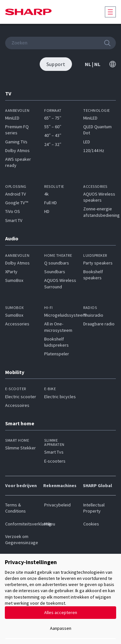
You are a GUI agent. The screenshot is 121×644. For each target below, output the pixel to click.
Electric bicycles (60, 397)
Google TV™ (17, 203)
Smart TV (14, 220)
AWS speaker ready (18, 162)
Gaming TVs (16, 142)
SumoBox (14, 280)
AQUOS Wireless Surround (60, 283)
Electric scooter (21, 397)
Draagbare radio (99, 324)
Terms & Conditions (15, 508)
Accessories (17, 324)
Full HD (50, 203)
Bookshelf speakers (93, 275)
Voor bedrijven (21, 485)
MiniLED (12, 118)
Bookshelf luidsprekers (56, 342)
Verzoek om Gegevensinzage (21, 539)
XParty (11, 272)
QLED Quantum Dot (97, 130)
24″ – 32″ (53, 144)
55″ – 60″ (53, 127)
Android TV (15, 194)
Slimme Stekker (20, 448)
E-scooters (55, 461)
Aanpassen (61, 628)
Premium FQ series (17, 130)
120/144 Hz (94, 150)
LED (87, 142)
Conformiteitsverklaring (21, 524)
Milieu (50, 524)
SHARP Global (97, 485)
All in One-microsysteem (58, 327)
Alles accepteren (61, 612)
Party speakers (98, 263)
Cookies (91, 524)
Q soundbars (57, 263)
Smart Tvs (54, 452)
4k (46, 194)
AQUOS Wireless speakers (99, 197)
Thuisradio (93, 315)
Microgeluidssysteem (65, 315)
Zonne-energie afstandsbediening (101, 212)
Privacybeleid (57, 505)
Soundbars (55, 272)
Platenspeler (57, 354)
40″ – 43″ (53, 135)
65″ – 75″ (53, 118)
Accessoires (17, 405)
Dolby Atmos (17, 150)
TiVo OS (13, 211)
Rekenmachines (60, 485)
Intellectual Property (94, 508)
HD (47, 211)
